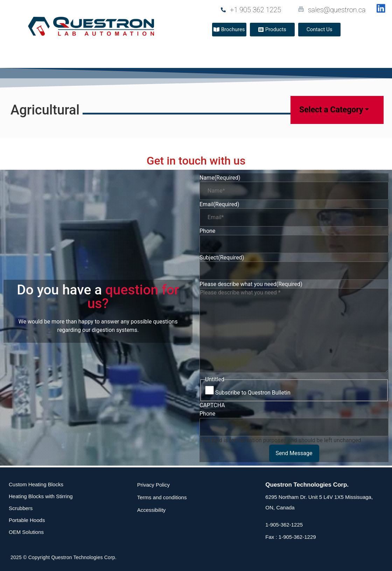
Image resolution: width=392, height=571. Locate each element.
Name (220, 178)
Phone (207, 231)
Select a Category (334, 110)
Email (219, 204)
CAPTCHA (212, 405)
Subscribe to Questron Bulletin (253, 393)
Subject (222, 258)
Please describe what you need (251, 284)
